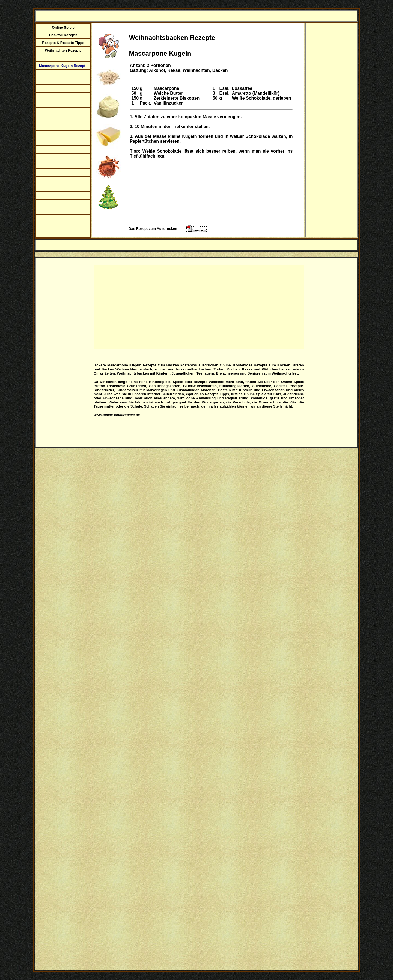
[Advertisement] (332, 125)
